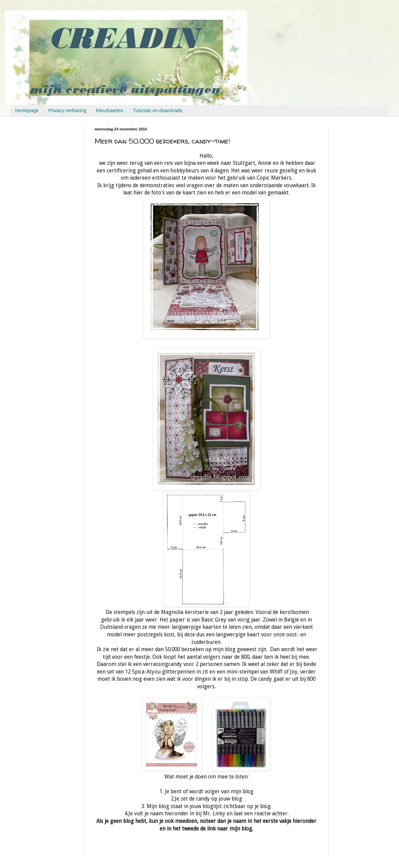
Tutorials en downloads (157, 110)
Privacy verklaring (67, 110)
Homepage (27, 110)
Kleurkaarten (110, 110)
